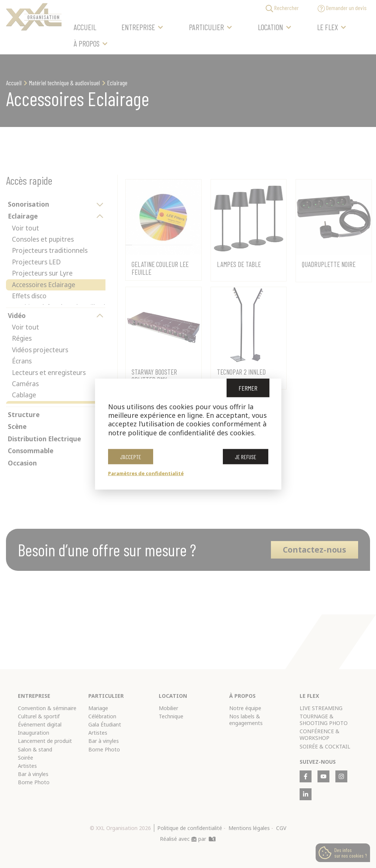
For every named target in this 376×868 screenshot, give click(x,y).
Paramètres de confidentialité (146, 473)
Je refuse (246, 457)
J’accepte (131, 457)
